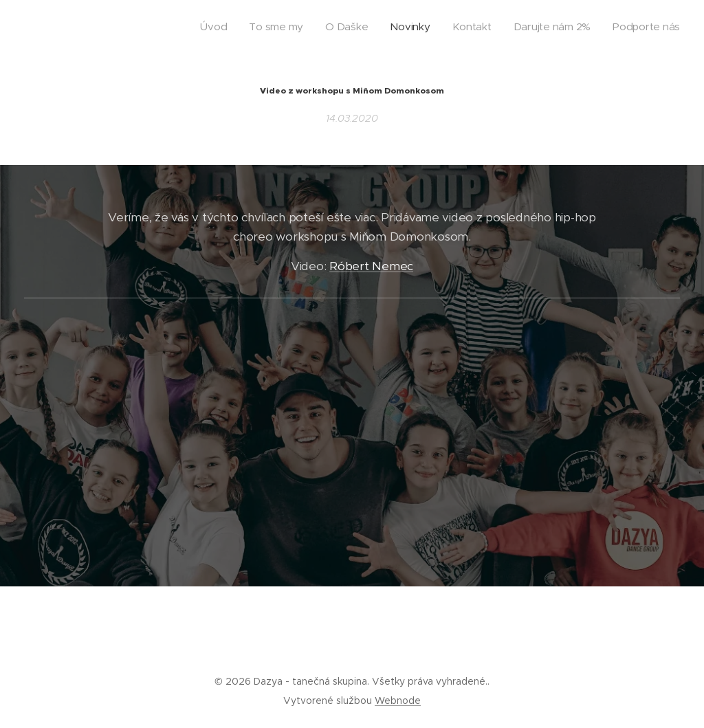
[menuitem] (552, 28)
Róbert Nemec (371, 266)
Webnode (398, 701)
